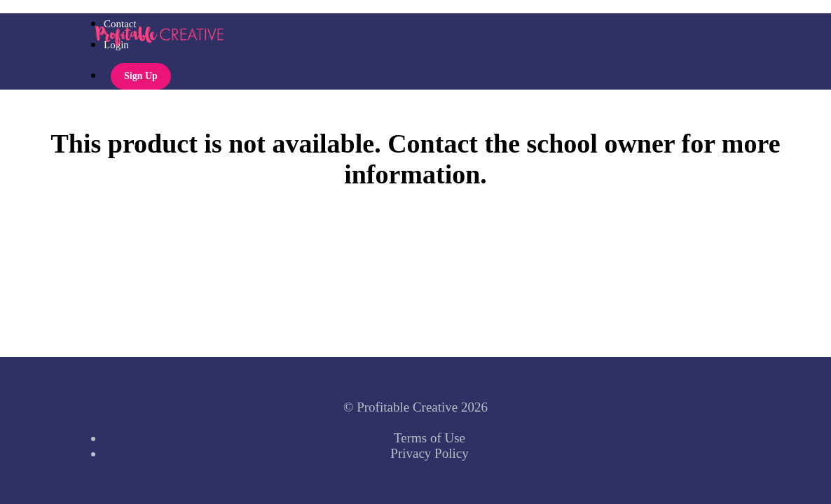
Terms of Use (430, 438)
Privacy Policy (429, 453)
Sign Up (141, 76)
